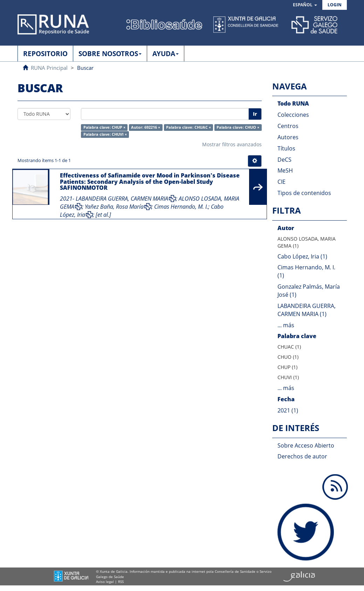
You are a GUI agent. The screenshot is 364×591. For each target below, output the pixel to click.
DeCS (284, 160)
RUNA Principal (49, 68)
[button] (305, 5)
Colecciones (293, 115)
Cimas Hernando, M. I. (181, 207)
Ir (255, 114)
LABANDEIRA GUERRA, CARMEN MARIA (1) (307, 310)
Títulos (286, 148)
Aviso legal (105, 582)
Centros (288, 126)
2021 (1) (288, 410)
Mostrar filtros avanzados (232, 144)
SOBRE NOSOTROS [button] (110, 54)
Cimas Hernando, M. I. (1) (306, 271)
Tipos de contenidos (304, 193)
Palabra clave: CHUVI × (105, 134)
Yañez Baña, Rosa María (114, 207)
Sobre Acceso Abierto (306, 445)
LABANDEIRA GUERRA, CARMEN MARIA (122, 199)
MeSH (285, 170)
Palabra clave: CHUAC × (188, 127)
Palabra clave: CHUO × (238, 127)
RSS (121, 582)
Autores (288, 137)
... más (286, 325)
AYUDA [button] (166, 54)
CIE (281, 182)
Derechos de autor (302, 456)
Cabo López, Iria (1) (302, 256)
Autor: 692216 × (146, 127)
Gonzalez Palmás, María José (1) (309, 291)
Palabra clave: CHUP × (104, 127)
